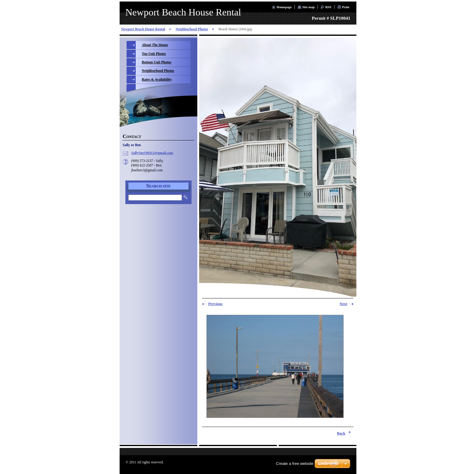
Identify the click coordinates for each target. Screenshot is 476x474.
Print (346, 7)
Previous (215, 304)
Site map (309, 7)
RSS (328, 7)
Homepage (284, 7)
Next (343, 304)
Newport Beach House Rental (143, 29)
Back (341, 433)
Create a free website (295, 464)
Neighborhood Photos (192, 29)
